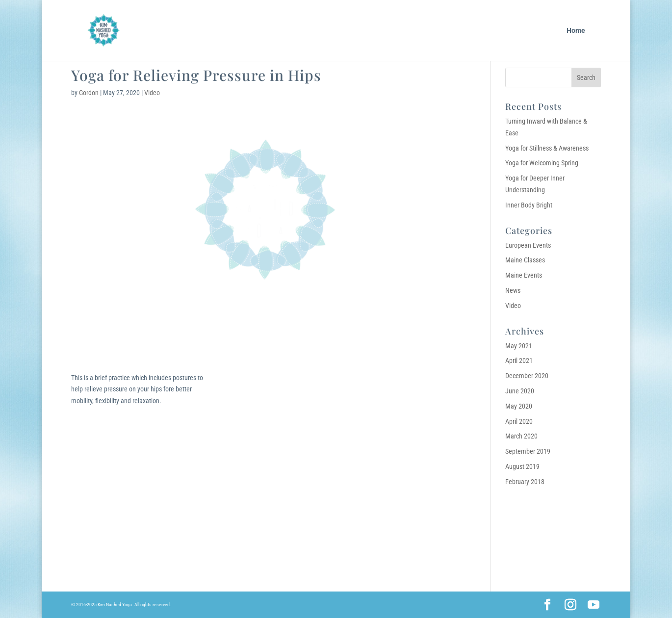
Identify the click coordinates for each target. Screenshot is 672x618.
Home (576, 31)
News (513, 290)
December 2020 (527, 376)
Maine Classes (525, 260)
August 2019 (522, 466)
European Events (528, 245)
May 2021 (519, 346)
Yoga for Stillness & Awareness (547, 148)
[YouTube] (594, 605)
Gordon (89, 93)
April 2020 (519, 421)
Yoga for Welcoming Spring (542, 163)
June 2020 (520, 391)
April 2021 (519, 360)
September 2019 (528, 451)
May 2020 (519, 406)
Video (152, 93)
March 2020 (521, 436)
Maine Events (524, 275)
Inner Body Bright (529, 205)
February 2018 (525, 482)
